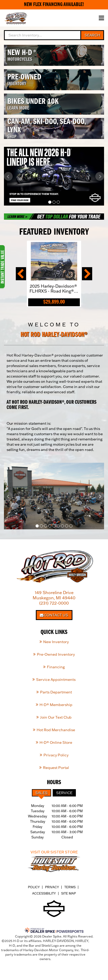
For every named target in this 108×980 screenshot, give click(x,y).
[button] (8, 176)
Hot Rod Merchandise (56, 730)
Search (92, 35)
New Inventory (56, 642)
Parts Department (56, 692)
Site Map (68, 893)
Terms (70, 887)
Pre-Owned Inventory (56, 654)
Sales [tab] (41, 793)
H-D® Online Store (56, 742)
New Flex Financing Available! (54, 5)
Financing (56, 667)
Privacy (52, 887)
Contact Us (54, 615)
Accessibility (44, 893)
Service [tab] (64, 793)
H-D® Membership (56, 705)
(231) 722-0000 (54, 603)
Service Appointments (56, 680)
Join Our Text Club (56, 717)
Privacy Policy (56, 755)
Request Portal (56, 768)
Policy (34, 887)
